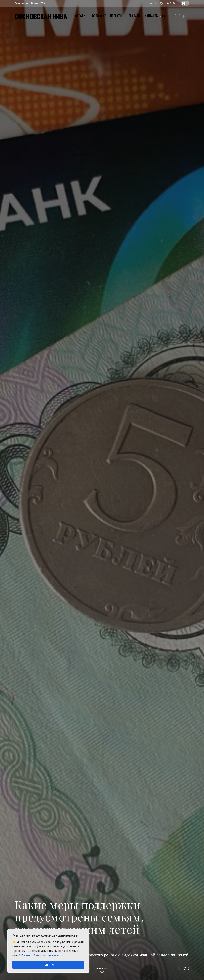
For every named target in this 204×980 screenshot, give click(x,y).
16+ (180, 16)
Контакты (152, 16)
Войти (172, 3)
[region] (48, 951)
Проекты (116, 16)
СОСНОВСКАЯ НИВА (41, 16)
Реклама (135, 16)
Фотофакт (99, 16)
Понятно (48, 964)
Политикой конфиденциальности (42, 955)
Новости (79, 16)
